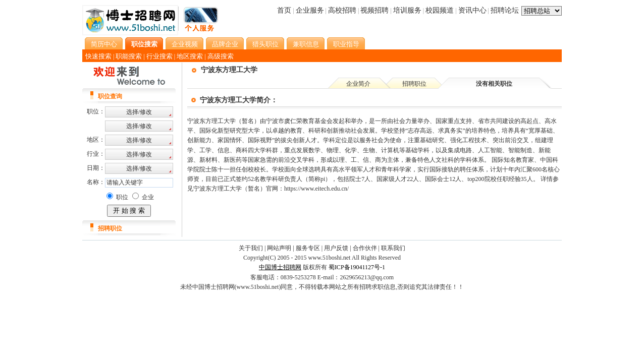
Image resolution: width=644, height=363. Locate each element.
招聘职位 (414, 84)
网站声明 (279, 248)
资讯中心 (472, 10)
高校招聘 (342, 10)
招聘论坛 (505, 10)
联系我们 (393, 248)
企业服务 (310, 10)
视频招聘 (374, 10)
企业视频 (185, 44)
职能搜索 (129, 56)
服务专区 (308, 248)
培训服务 (407, 10)
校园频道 (440, 10)
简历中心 (104, 44)
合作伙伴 (365, 248)
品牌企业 (225, 44)
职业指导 (346, 44)
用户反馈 (336, 248)
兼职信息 (306, 44)
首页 (284, 10)
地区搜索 (190, 56)
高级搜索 (221, 56)
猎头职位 (265, 44)
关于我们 (251, 248)
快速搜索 (98, 56)
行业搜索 (159, 56)
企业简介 (358, 84)
